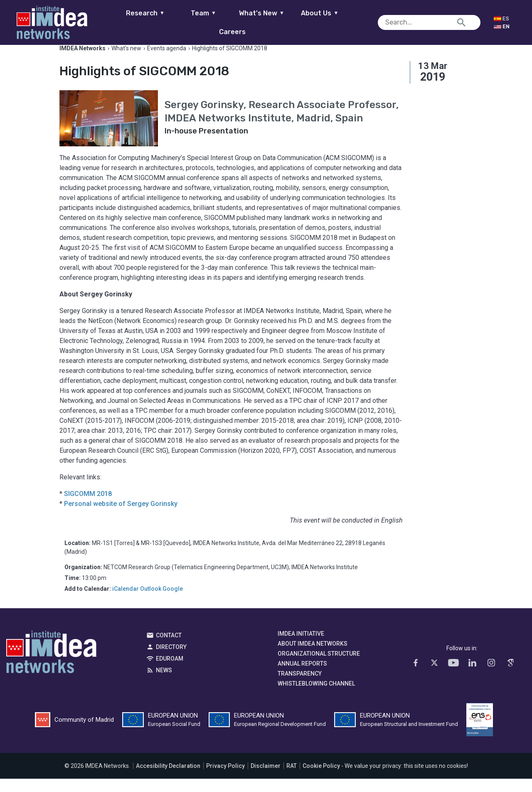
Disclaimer (266, 779)
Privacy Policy (225, 779)
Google (173, 602)
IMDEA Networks (51, 667)
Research (132, 22)
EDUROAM (170, 672)
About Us (307, 22)
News (164, 683)
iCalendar (126, 602)
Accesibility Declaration (168, 779)
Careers (365, 22)
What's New (248, 22)
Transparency (300, 687)
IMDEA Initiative (301, 647)
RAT (292, 779)
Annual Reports (302, 677)
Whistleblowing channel (316, 697)
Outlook (151, 602)
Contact (169, 649)
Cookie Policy (321, 779)
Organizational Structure (319, 667)
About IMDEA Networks (313, 657)
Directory (171, 660)
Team (190, 22)
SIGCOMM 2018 (88, 507)
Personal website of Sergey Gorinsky (121, 517)
